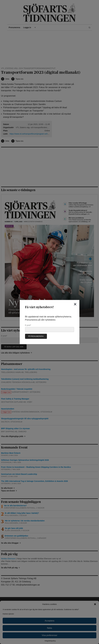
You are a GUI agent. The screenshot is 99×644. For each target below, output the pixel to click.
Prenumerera (36, 336)
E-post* (50, 328)
